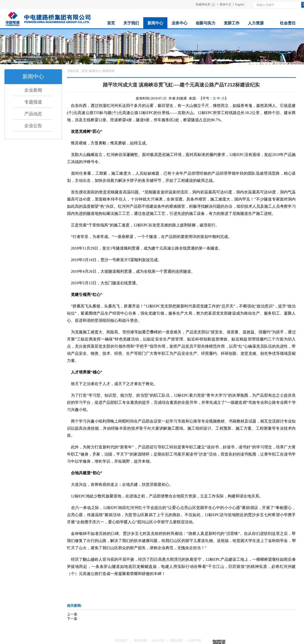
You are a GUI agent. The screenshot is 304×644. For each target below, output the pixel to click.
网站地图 (140, 640)
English (240, 4)
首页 (85, 71)
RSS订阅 (158, 640)
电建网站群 (203, 4)
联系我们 (122, 640)
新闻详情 (109, 71)
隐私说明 (176, 640)
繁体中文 (225, 4)
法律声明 (195, 640)
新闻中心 (95, 71)
